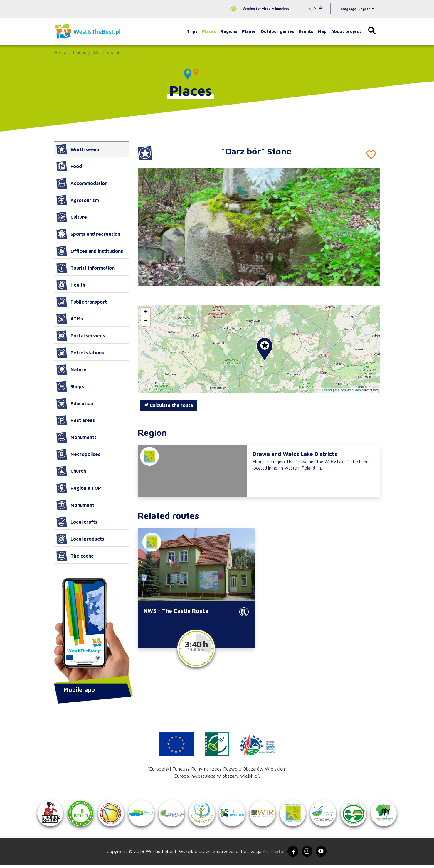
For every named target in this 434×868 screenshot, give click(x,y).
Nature (71, 370)
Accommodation (82, 183)
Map (322, 31)
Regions (229, 31)
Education (75, 403)
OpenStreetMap (349, 390)
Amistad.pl (272, 854)
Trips (192, 31)
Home (60, 52)
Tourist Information (85, 268)
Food (69, 166)
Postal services (81, 336)
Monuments (76, 437)
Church (71, 471)
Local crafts (77, 522)
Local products (80, 539)
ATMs (70, 319)
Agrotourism (78, 200)
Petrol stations (80, 353)
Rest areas (76, 420)
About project (346, 31)
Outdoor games (277, 31)
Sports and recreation (88, 234)
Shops (70, 386)
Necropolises (78, 454)
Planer (249, 31)
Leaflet (327, 390)
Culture (72, 217)
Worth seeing (107, 52)
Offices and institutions (90, 251)
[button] (369, 227)
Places (209, 31)
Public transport (82, 302)
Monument (75, 505)
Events (306, 31)
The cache (75, 556)
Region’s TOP (79, 488)
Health (71, 285)
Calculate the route (169, 405)
